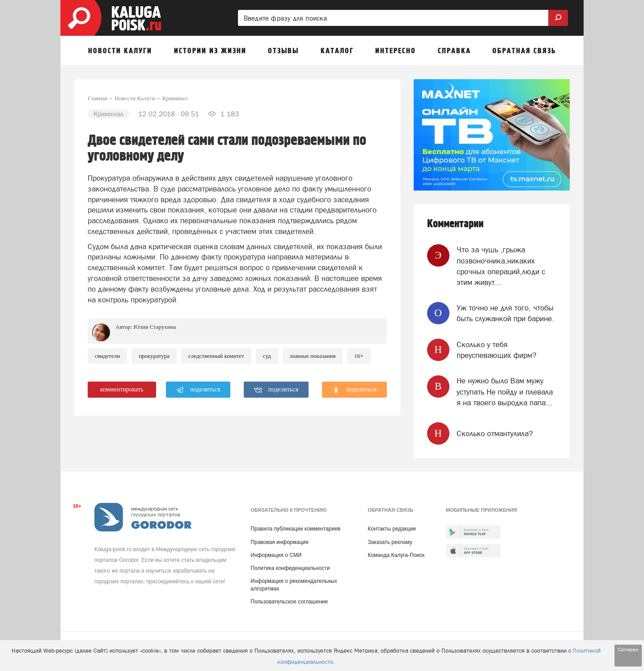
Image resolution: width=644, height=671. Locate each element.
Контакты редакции (392, 529)
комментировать (122, 389)
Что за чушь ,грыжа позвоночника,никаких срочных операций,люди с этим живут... (501, 266)
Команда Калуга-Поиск (396, 555)
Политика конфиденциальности (290, 568)
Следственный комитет (216, 356)
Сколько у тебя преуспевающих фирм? (496, 350)
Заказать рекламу (390, 542)
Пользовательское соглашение (289, 602)
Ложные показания (313, 356)
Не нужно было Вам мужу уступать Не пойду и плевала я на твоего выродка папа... (505, 392)
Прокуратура (154, 356)
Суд (267, 356)
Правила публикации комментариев (295, 529)
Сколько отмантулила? (495, 433)
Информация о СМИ (276, 555)
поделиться (198, 390)
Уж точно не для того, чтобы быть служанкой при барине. (505, 313)
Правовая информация (279, 542)
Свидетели (107, 356)
